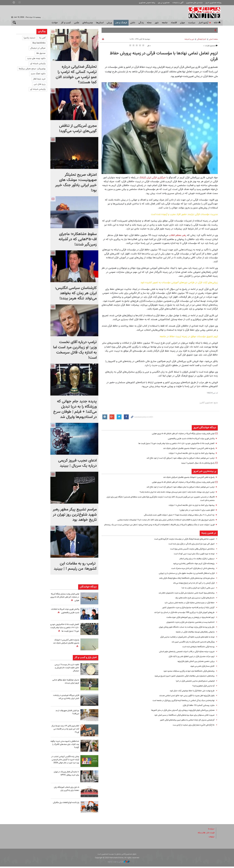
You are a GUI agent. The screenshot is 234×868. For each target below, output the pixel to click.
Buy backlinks (39, 43)
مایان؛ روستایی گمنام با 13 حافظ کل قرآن (197, 709)
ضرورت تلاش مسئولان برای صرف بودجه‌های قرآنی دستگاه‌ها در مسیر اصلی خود (181, 719)
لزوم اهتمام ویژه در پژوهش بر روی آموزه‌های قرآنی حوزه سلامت (188, 621)
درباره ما (211, 830)
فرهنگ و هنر (121, 23)
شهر (157, 23)
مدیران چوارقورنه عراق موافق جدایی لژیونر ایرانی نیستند (67, 682)
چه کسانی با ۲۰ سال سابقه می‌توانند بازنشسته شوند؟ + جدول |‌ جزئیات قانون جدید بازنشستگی (174, 515)
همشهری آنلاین (205, 13)
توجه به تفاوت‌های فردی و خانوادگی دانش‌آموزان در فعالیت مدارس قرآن (184, 640)
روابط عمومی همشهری (147, 3)
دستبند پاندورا (29, 38)
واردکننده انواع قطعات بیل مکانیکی (68, 806)
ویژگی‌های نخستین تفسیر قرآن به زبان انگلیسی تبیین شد (190, 645)
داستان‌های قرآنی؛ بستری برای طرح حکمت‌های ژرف (193, 601)
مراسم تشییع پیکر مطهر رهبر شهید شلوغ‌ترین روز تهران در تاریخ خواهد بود (75, 515)
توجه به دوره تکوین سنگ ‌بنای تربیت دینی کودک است (192, 557)
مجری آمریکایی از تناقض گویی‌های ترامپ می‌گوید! (78, 129)
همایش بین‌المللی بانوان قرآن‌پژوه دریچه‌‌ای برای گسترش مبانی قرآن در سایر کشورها (180, 714)
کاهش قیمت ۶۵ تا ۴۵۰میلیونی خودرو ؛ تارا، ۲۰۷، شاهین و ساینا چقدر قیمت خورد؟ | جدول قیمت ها (172, 444)
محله (149, 23)
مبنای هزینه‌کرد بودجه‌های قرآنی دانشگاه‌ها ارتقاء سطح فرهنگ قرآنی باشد (184, 582)
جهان (182, 23)
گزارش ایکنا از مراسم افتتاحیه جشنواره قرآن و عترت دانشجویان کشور (186, 611)
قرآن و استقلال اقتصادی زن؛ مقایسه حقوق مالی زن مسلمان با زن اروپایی (184, 577)
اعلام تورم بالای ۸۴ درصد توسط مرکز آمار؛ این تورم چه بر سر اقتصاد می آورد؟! (66, 730)
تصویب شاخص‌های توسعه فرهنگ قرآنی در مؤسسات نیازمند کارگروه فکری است (181, 542)
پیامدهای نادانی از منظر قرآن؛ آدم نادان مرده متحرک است (191, 572)
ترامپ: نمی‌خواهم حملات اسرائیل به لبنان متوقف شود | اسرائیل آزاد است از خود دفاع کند (177, 458)
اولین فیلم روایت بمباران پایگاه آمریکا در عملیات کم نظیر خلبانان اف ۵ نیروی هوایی (180, 434)
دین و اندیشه (189, 39)
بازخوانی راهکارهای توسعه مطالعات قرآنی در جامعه (193, 636)
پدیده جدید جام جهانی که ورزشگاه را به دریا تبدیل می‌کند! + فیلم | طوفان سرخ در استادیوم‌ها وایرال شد (75, 409)
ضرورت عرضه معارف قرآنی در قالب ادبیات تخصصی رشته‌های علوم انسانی (184, 655)
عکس (77, 23)
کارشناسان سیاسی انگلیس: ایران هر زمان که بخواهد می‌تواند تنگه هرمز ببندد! (76, 293)
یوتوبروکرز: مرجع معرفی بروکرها (32, 69)
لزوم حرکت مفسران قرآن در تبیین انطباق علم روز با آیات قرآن (189, 660)
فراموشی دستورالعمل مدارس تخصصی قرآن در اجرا (193, 684)
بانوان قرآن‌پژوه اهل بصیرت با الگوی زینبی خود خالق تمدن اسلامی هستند (184, 699)
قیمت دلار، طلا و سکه (205, 834)
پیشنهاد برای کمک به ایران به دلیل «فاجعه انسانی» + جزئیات (189, 453)
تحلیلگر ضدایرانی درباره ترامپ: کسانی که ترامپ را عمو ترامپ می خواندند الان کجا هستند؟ (76, 75)
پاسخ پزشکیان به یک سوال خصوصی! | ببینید (196, 463)
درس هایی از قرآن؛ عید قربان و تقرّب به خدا (196, 592)
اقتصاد (174, 23)
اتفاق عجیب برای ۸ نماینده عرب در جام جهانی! (195, 510)
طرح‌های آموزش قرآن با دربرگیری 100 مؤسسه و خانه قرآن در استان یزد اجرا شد (181, 616)
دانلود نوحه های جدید (36, 58)
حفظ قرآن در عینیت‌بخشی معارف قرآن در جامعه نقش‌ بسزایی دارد (187, 606)
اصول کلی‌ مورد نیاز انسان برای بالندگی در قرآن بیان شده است (189, 547)
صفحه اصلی (213, 39)
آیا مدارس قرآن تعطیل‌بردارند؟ (202, 689)
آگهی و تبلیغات (178, 3)
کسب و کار (66, 23)
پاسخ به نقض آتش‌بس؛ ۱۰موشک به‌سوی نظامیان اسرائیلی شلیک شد (185, 448)
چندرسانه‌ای (88, 23)
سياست (192, 23)
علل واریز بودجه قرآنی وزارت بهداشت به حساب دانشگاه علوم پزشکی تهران (183, 630)
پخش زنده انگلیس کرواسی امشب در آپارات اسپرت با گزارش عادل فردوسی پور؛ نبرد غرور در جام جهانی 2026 (65, 762)
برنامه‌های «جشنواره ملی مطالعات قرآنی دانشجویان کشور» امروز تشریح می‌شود (181, 680)
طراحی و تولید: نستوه (119, 863)
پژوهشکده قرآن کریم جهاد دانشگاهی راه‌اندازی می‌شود (192, 567)
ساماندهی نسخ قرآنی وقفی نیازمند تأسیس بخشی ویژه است (189, 552)
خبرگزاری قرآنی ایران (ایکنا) (153, 178)
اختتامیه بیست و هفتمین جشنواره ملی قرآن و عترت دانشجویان (188, 626)
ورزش (109, 23)
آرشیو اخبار (203, 23)
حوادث (55, 23)
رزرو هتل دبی (40, 84)
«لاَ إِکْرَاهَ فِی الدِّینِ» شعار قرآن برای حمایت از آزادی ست (192, 728)
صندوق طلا (41, 53)
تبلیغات (211, 838)
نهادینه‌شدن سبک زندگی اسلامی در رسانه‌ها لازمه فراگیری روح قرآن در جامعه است (180, 704)
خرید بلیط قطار (39, 79)
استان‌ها (100, 23)
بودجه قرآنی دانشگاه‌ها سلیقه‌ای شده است (197, 650)
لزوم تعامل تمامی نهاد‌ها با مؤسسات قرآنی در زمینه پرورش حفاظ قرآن (164, 56)
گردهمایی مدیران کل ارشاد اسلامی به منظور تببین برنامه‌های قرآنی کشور (184, 724)
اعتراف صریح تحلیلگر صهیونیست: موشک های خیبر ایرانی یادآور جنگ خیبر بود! (76, 183)
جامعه (165, 23)
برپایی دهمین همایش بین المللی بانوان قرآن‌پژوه (194, 665)
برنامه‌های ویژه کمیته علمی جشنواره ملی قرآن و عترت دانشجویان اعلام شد (183, 596)
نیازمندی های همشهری (194, 3)
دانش (133, 23)
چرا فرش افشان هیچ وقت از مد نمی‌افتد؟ (66, 713)
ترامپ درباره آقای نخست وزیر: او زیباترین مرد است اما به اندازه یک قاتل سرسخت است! (75, 350)
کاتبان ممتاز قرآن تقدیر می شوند (201, 670)
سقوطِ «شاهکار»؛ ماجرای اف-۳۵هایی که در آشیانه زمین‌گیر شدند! (78, 239)
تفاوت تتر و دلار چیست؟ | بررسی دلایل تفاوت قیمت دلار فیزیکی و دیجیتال (65, 669)
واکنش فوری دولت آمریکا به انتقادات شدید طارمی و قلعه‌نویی (189, 439)
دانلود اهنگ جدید (38, 74)
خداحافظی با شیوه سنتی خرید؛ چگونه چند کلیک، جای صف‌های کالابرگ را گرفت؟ (66, 745)
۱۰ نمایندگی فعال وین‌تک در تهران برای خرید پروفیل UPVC (65, 775)
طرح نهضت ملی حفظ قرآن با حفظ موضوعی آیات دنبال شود (190, 694)
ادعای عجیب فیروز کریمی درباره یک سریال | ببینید (77, 463)
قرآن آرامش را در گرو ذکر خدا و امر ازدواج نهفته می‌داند (192, 586)
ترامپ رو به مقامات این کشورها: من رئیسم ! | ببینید (75, 566)
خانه (217, 23)
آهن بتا (42, 38)
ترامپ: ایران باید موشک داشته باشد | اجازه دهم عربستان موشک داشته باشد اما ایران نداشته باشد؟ (173, 492)
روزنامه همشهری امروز (213, 3)
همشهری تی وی (164, 3)
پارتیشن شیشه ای (38, 64)
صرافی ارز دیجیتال (38, 48)
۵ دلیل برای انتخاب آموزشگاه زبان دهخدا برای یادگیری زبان (65, 790)
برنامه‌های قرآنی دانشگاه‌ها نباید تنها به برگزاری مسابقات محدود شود (186, 675)
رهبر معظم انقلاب (178, 235)
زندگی (141, 23)
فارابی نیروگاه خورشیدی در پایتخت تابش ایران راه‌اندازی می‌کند (65, 698)
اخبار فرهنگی (202, 39)
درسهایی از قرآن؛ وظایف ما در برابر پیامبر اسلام (195, 562)
